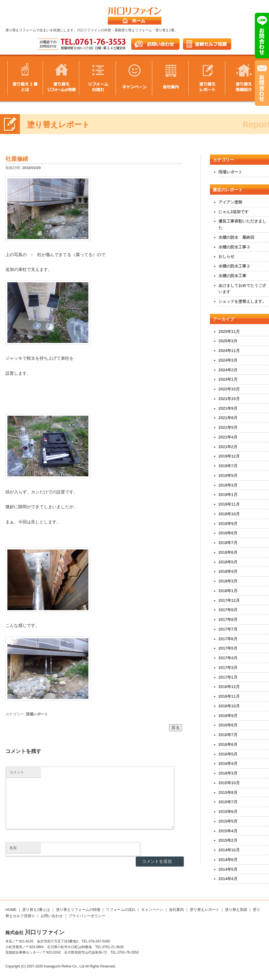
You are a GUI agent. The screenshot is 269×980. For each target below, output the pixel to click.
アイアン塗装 (230, 202)
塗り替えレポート (205, 910)
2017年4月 (228, 658)
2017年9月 (228, 610)
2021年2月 (228, 447)
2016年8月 (228, 725)
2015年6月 (228, 812)
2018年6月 (228, 552)
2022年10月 (229, 389)
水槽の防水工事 (232, 276)
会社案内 (176, 910)
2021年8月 (228, 418)
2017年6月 (228, 639)
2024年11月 (229, 351)
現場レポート (37, 714)
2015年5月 (228, 821)
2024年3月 (228, 360)
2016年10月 (229, 706)
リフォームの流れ (121, 910)
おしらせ (226, 256)
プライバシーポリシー (87, 916)
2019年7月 (228, 466)
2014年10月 (229, 850)
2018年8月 (228, 533)
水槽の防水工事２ (234, 266)
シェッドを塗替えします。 (242, 301)
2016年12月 (229, 687)
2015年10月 (229, 783)
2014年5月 (228, 869)
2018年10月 (229, 514)
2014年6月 (228, 860)
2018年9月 (228, 524)
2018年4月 (228, 571)
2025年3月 (228, 341)
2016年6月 (228, 744)
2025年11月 (229, 332)
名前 (13, 848)
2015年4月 (228, 831)
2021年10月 (229, 399)
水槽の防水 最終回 (236, 237)
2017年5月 (228, 648)
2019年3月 (228, 485)
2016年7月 (228, 735)
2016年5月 (228, 754)
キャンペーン (152, 910)
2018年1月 (228, 591)
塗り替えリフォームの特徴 (78, 910)
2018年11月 (229, 504)
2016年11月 (229, 696)
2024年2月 (228, 370)
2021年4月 (228, 437)
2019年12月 (229, 456)
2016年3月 (228, 773)
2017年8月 (228, 619)
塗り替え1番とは (36, 910)
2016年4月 (228, 763)
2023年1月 (228, 379)
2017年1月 (228, 677)
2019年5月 (228, 475)
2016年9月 (228, 716)
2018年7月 (228, 543)
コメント (17, 772)
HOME (11, 910)
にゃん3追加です (233, 212)
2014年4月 (228, 879)
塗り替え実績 (236, 910)
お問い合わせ (52, 916)
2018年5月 (228, 562)
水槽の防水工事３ (234, 247)
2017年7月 (228, 629)
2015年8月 (228, 792)
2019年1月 (228, 495)
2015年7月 (228, 802)
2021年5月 (228, 427)
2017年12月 (229, 600)
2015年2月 (228, 840)
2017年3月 (228, 668)
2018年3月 (228, 581)
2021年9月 (228, 408)
